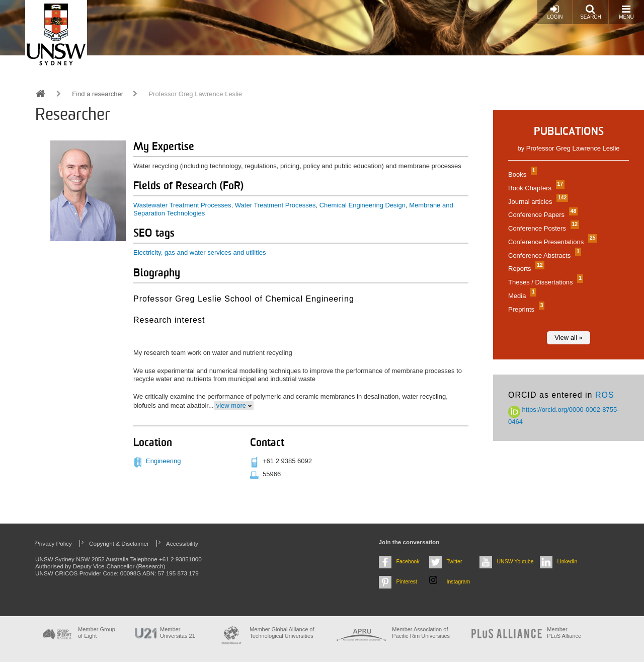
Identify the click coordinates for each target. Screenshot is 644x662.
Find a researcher (98, 94)
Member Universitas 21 (178, 633)
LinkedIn (568, 561)
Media (521, 296)
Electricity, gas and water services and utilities (199, 252)
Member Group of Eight (97, 633)
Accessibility (182, 543)
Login (555, 12)
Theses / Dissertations (544, 282)
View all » (568, 338)
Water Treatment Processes (275, 205)
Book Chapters (535, 188)
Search (591, 12)
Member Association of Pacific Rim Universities (421, 633)
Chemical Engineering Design (363, 205)
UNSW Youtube (515, 561)
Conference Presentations (551, 242)
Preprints (525, 309)
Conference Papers (542, 215)
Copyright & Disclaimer (119, 543)
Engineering (163, 461)
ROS (605, 395)
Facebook (408, 561)
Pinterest (407, 581)
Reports (525, 269)
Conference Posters (542, 228)
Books (521, 174)
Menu (626, 12)
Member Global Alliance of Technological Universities (282, 633)
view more (231, 406)
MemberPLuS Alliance (564, 633)
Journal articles (537, 202)
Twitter (455, 561)
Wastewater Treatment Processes (182, 205)
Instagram (459, 581)
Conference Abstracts (543, 255)
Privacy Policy (54, 543)
